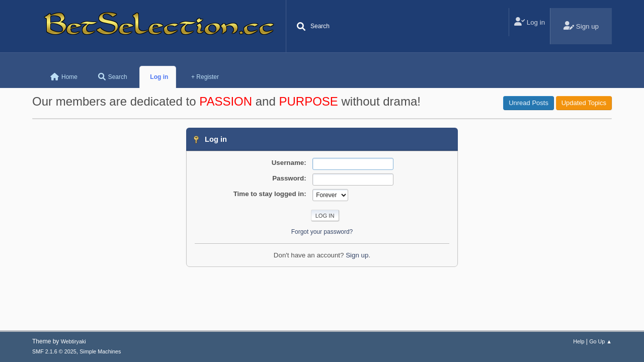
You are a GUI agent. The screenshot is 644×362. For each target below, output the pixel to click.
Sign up (357, 255)
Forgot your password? (322, 232)
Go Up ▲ (600, 341)
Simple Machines (100, 351)
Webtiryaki (73, 341)
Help (579, 341)
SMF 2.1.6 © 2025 (54, 351)
